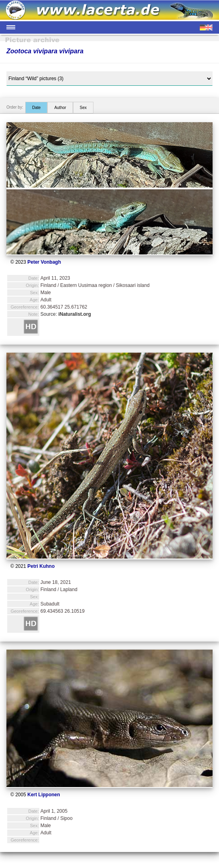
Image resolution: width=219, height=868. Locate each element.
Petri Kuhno (41, 566)
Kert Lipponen (44, 795)
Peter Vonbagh (44, 262)
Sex (83, 108)
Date (36, 108)
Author (60, 108)
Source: (66, 314)
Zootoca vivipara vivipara (45, 51)
